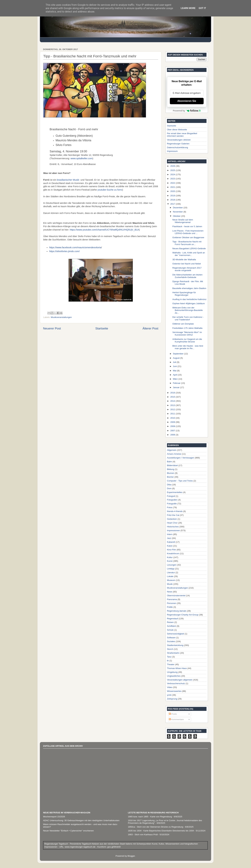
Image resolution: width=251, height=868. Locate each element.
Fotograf (171, 496)
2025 (173, 170)
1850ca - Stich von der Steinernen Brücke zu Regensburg (156, 827)
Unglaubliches (174, 676)
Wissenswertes (174, 691)
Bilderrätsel (172, 465)
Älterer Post (150, 328)
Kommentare (176, 719)
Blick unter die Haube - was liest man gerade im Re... (188, 347)
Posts (173, 714)
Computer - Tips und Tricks (180, 481)
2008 (173, 426)
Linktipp (171, 569)
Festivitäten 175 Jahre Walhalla (187, 328)
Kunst (170, 561)
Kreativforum (173, 553)
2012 (173, 409)
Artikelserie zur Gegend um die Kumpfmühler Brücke (187, 340)
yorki (169, 695)
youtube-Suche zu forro (110, 190)
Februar (177, 383)
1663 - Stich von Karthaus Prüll (143, 835)
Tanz (169, 657)
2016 (173, 393)
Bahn (170, 462)
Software (171, 638)
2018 (173, 200)
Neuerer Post (52, 328)
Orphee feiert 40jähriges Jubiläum (189, 303)
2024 (173, 174)
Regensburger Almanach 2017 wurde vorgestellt (187, 269)
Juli (175, 362)
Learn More (188, 8)
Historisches (173, 527)
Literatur (171, 573)
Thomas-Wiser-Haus (177, 668)
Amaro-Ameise (174, 454)
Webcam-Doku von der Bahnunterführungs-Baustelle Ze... (188, 310)
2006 (173, 435)
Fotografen (172, 500)
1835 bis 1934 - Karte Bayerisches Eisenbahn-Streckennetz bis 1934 (161, 831)
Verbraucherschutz (176, 683)
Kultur (170, 557)
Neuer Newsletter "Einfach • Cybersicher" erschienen (68, 831)
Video (170, 687)
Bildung (171, 469)
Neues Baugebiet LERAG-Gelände (189, 248)
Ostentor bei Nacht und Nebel (187, 264)
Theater (171, 664)
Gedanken (172, 519)
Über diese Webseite (177, 130)
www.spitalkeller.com (82, 158)
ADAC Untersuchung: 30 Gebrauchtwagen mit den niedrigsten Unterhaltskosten (81, 820)
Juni (175, 366)
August (177, 358)
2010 (173, 418)
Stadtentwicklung (175, 645)
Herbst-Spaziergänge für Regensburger (184, 294)
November (178, 212)
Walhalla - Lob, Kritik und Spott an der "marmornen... (189, 254)
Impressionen (173, 530)
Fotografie (172, 504)
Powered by (187, 111)
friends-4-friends (175, 511)
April (175, 375)
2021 (173, 187)
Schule (170, 630)
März (176, 379)
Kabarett (171, 542)
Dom (169, 488)
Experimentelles (175, 492)
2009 (173, 422)
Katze (170, 546)
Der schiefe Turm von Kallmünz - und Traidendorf (188, 318)
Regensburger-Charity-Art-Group (183, 615)
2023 (173, 179)
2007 (173, 431)
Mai (175, 371)
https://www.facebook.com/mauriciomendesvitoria (75, 247)
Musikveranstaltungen (61, 317)
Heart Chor (172, 523)
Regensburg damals (177, 611)
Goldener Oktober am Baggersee (188, 237)
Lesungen (172, 565)
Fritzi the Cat (173, 515)
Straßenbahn (173, 653)
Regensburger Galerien (178, 144)
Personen (172, 603)
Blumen (171, 473)
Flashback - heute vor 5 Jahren (187, 226)
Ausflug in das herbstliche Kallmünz (189, 299)
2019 (173, 196)
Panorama (172, 599)
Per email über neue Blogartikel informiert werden (182, 135)
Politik (170, 607)
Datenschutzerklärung (177, 147)
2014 (173, 401)
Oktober (177, 216)
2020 (173, 191)
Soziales (171, 641)
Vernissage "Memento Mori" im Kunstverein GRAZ (187, 334)
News (170, 592)
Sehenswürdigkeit (176, 634)
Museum (171, 580)
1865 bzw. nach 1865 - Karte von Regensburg (150, 817)
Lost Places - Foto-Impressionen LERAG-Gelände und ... (188, 232)
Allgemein (172, 450)
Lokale (170, 576)
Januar (176, 387)
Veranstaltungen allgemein (180, 680)
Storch (170, 649)
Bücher (170, 477)
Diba (169, 485)
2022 (173, 183)
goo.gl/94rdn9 (113, 847)
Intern (170, 534)
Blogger (131, 856)
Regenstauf (172, 619)
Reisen (170, 622)
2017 (173, 204)
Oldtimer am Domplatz (183, 324)
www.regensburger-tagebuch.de (80, 847)
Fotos (170, 507)
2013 (173, 405)
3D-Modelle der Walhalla (184, 260)
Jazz (169, 538)
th (168, 661)
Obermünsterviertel (176, 596)
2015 (173, 397)
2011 (173, 414)
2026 (173, 166)
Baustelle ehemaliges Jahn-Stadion (189, 288)
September (178, 354)
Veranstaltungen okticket (179, 140)
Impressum (172, 151)
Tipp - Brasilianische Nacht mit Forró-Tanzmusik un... (187, 243)
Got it (202, 8)
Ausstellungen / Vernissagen (181, 458)
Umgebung (172, 672)
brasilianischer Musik (68, 180)
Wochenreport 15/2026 (54, 817)
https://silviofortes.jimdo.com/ (64, 251)
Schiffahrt (172, 626)
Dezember (178, 208)
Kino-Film (172, 550)
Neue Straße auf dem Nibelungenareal (183, 221)
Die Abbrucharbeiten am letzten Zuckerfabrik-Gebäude (187, 276)
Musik (170, 584)
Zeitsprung (172, 699)
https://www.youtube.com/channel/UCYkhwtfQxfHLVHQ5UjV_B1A (104, 230)
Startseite (102, 328)
